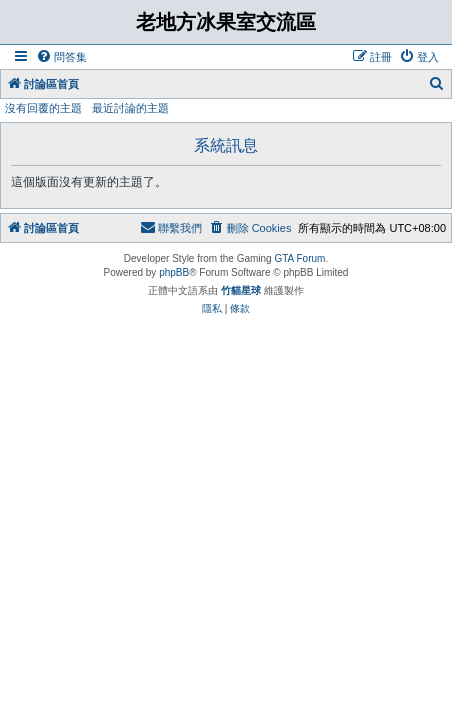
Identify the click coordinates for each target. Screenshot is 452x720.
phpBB (174, 272)
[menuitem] (61, 57)
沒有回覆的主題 (43, 108)
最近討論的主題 (130, 108)
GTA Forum (299, 258)
